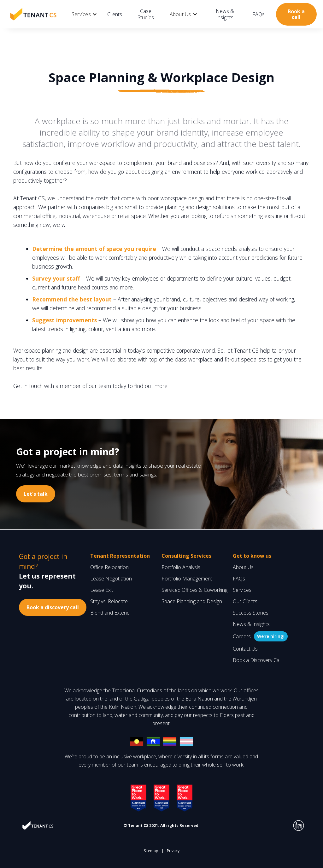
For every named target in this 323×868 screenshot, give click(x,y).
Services (242, 590)
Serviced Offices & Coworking (194, 590)
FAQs (258, 14)
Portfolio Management (187, 579)
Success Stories (251, 613)
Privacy (173, 851)
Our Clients (245, 601)
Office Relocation (109, 567)
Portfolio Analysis (181, 567)
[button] (84, 14)
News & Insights (225, 14)
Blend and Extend (110, 613)
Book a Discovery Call (257, 660)
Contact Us (245, 649)
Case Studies (146, 14)
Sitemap (151, 851)
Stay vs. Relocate (109, 601)
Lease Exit (102, 590)
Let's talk (36, 494)
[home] (33, 14)
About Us (243, 567)
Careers (242, 636)
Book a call (296, 14)
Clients (115, 14)
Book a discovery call (53, 607)
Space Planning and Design (192, 601)
